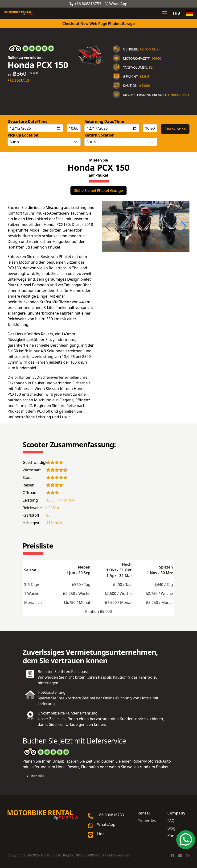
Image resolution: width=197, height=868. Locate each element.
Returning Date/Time (104, 121)
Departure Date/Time (28, 121)
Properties (147, 821)
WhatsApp (116, 4)
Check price (175, 129)
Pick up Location (23, 135)
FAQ (171, 821)
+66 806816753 (85, 4)
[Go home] (43, 815)
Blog (171, 828)
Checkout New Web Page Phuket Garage (99, 24)
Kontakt (35, 776)
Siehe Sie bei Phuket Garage (99, 191)
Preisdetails (18, 80)
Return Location (99, 135)
